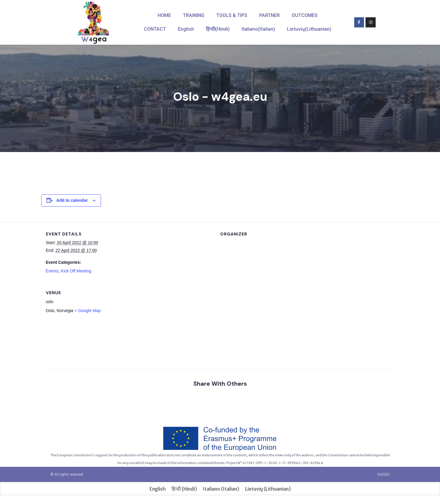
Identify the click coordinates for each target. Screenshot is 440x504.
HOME (164, 15)
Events (52, 271)
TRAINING (194, 15)
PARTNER (269, 15)
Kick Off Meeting (76, 271)
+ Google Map (88, 311)
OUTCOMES (305, 15)
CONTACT (155, 29)
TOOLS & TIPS (232, 15)
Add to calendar (72, 200)
